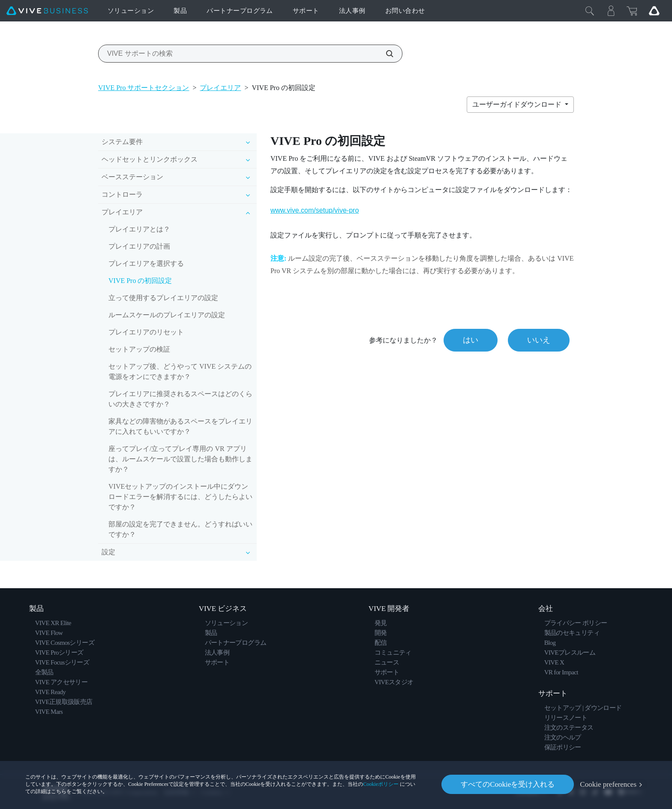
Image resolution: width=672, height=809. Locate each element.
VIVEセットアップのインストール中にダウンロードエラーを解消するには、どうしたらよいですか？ (180, 497)
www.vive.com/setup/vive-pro (315, 210)
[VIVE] (47, 11)
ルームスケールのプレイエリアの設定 (167, 315)
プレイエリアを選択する (146, 263)
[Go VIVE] (654, 11)
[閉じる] (590, 11)
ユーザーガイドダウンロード (518, 104)
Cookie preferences (608, 784)
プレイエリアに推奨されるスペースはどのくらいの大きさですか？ (180, 399)
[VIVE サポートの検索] (385, 54)
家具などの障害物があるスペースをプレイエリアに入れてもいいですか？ (180, 426)
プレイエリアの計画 (139, 246)
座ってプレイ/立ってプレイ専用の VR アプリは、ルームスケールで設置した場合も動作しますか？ (180, 459)
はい (471, 340)
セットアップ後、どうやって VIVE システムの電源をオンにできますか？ (180, 371)
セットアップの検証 (139, 349)
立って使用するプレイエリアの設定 (163, 298)
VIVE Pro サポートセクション (144, 88)
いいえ (539, 340)
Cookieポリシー (381, 784)
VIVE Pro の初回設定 (140, 281)
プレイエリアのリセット (146, 332)
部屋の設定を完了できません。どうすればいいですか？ (180, 529)
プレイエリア (220, 88)
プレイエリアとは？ (139, 229)
